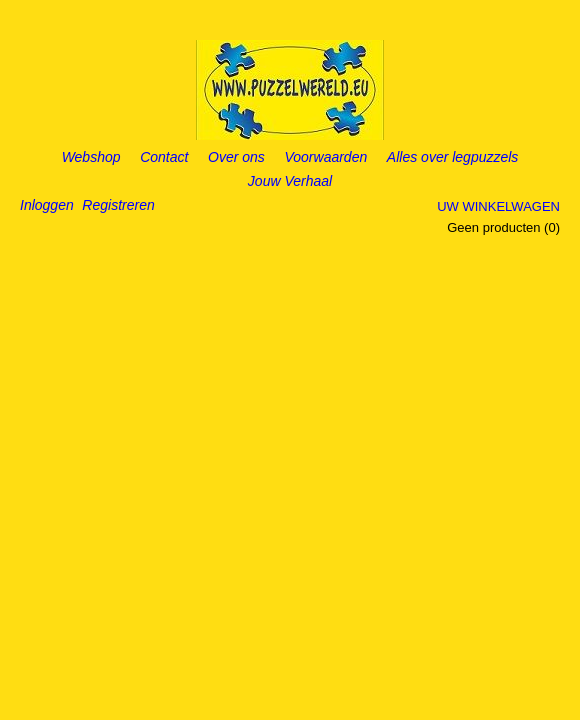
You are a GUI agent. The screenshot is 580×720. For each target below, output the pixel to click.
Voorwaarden (325, 157)
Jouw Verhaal (290, 181)
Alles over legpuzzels (453, 157)
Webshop (91, 157)
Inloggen (47, 205)
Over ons (236, 157)
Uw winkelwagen (498, 206)
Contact (164, 157)
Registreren (118, 205)
